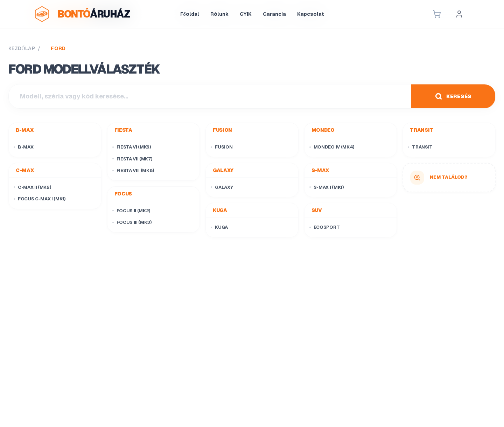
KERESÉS (453, 96)
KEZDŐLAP (22, 48)
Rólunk (219, 14)
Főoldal (190, 14)
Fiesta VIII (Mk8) (133, 170)
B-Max (23, 147)
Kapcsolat (311, 14)
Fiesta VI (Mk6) (132, 147)
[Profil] (459, 14)
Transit (420, 147)
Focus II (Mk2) (131, 211)
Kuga (219, 227)
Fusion (222, 147)
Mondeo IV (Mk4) (332, 147)
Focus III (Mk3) (132, 222)
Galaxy (222, 187)
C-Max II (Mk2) (32, 187)
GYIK (246, 14)
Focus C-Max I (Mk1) (40, 199)
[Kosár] (437, 14)
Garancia (274, 14)
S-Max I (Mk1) (327, 187)
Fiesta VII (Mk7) (132, 159)
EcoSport (324, 227)
